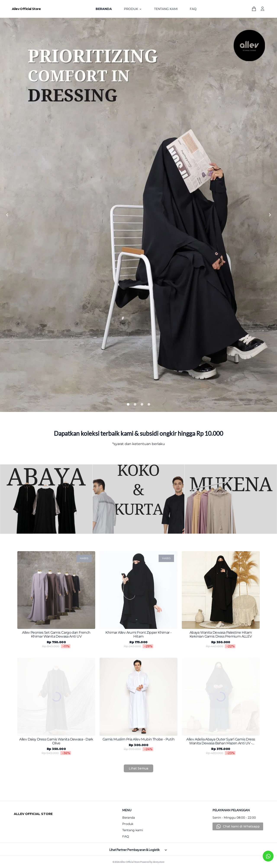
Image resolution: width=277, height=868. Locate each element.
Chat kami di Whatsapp (241, 826)
